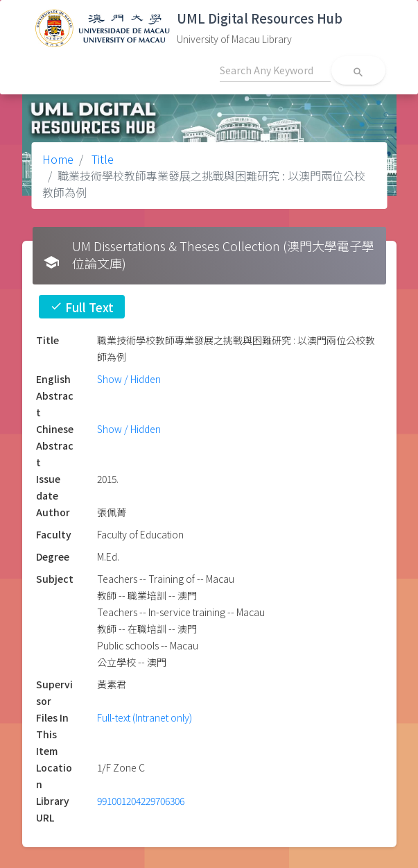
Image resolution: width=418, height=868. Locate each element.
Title (101, 159)
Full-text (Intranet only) (145, 717)
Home (58, 159)
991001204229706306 (141, 801)
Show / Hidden (129, 379)
